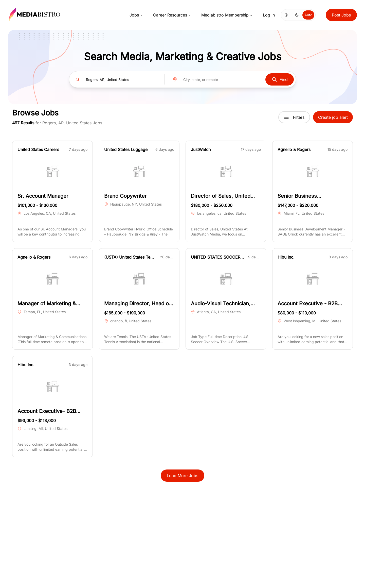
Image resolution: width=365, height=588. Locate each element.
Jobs (136, 15)
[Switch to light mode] (287, 15)
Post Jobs (341, 15)
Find (280, 79)
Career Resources (172, 15)
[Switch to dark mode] (297, 15)
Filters (294, 117)
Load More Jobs (182, 476)
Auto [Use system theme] (308, 15)
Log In (269, 15)
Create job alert (333, 117)
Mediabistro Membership (227, 15)
